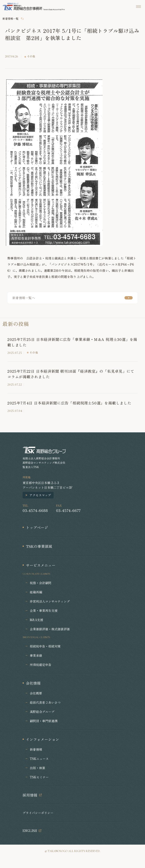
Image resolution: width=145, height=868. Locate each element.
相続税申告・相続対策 (45, 646)
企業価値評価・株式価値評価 (50, 629)
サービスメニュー (41, 565)
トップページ (37, 527)
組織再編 (36, 592)
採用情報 (30, 795)
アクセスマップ (40, 495)
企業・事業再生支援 (44, 610)
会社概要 (36, 693)
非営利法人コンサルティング (50, 601)
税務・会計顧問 (41, 583)
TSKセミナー (39, 777)
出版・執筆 (37, 768)
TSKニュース (39, 759)
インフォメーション (43, 739)
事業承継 (36, 655)
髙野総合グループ (42, 712)
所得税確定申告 (41, 665)
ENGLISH (30, 831)
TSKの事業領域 (39, 546)
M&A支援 (36, 620)
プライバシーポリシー (38, 813)
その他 (31, 57)
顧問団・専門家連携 (44, 721)
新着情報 (36, 749)
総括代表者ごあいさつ (45, 702)
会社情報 (33, 683)
